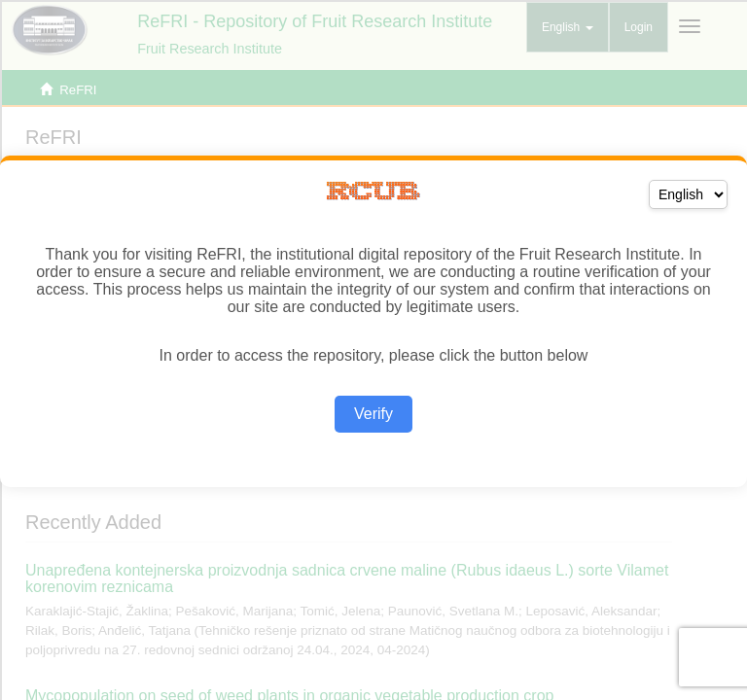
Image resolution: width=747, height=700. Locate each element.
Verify (373, 414)
